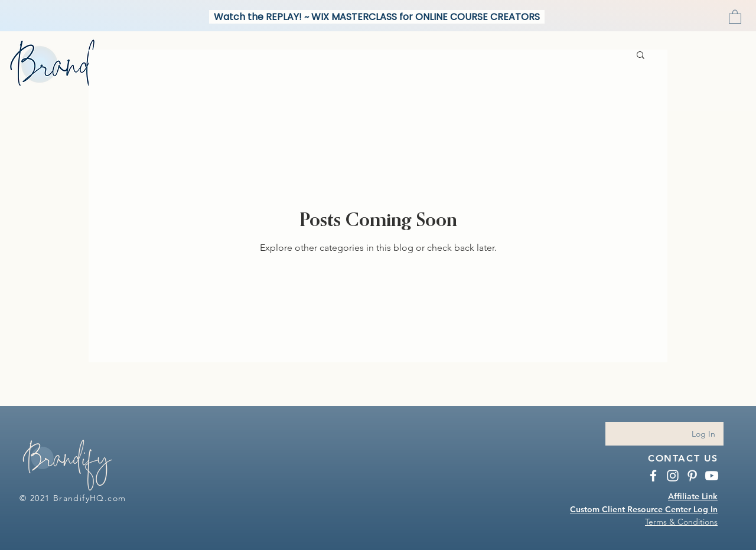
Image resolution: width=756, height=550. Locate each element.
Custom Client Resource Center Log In (644, 509)
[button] (735, 16)
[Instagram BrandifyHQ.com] (673, 476)
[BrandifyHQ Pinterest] (692, 476)
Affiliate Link (693, 496)
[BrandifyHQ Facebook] (653, 476)
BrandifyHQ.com (90, 498)
